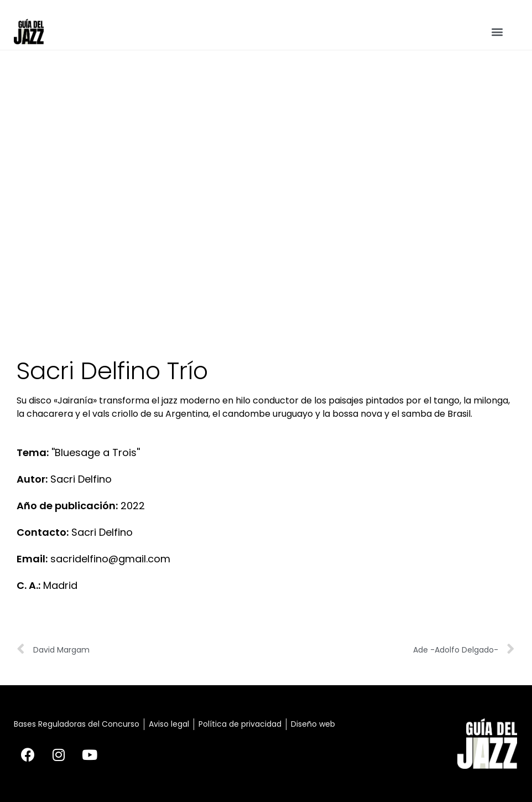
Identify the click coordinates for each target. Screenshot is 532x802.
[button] (497, 32)
